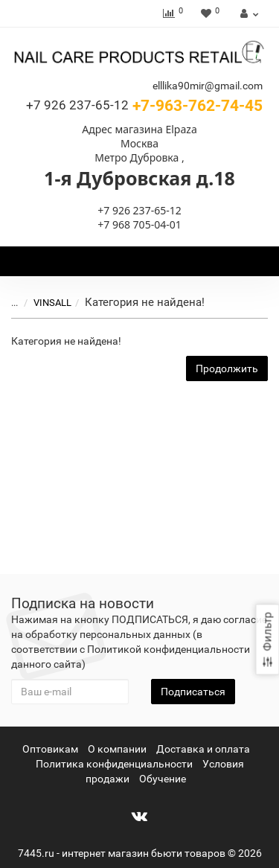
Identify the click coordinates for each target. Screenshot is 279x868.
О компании (117, 749)
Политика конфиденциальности (114, 764)
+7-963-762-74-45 (144, 106)
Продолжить (227, 368)
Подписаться (193, 692)
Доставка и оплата (203, 749)
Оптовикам (50, 749)
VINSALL (52, 303)
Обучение (163, 779)
